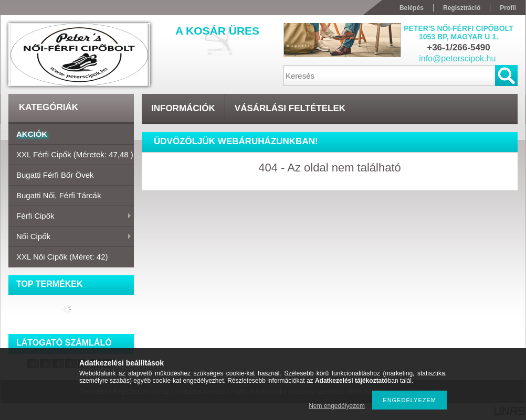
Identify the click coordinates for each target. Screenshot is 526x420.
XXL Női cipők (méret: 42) (62, 257)
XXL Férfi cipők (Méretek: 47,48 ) (75, 154)
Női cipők (70, 237)
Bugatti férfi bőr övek (55, 175)
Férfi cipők (70, 217)
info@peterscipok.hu (457, 58)
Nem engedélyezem (337, 406)
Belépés (412, 8)
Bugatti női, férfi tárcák (59, 195)
